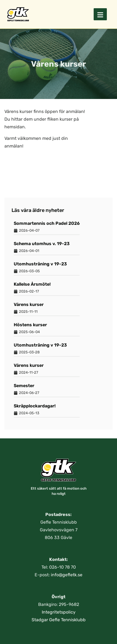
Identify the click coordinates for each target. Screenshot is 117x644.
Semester (24, 386)
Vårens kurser (29, 304)
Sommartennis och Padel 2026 (47, 223)
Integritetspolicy (59, 612)
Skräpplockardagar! (35, 406)
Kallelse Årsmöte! (32, 284)
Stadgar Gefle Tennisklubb (59, 620)
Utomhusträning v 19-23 (40, 264)
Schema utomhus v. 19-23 (42, 244)
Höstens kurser (30, 325)
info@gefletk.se (67, 575)
